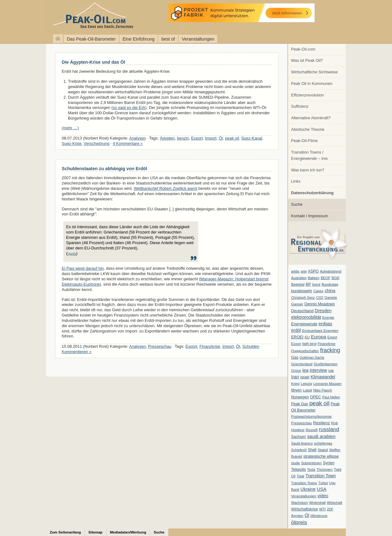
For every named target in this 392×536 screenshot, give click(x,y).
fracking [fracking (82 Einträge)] (330, 350)
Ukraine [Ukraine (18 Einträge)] (308, 489)
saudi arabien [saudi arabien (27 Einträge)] (321, 436)
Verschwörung (96, 143)
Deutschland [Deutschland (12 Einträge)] (302, 311)
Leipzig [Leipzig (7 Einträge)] (306, 384)
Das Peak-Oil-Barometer (91, 39)
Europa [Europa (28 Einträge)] (318, 337)
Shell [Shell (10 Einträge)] (312, 450)
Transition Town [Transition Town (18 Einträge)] (321, 476)
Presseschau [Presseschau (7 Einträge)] (301, 423)
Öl (221, 138)
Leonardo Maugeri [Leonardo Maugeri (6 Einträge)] (327, 384)
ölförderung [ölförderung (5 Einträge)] (319, 516)
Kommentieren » (77, 352)
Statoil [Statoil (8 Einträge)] (323, 450)
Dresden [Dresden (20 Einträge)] (323, 311)
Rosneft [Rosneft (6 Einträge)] (311, 430)
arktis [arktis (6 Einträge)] (295, 271)
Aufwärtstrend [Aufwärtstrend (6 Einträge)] (331, 271)
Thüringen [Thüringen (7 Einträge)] (325, 470)
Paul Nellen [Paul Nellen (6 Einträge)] (331, 397)
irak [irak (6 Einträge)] (331, 371)
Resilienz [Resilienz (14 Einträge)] (321, 423)
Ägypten (167, 138)
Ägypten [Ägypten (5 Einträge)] (297, 516)
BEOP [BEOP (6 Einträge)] (325, 278)
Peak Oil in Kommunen (312, 84)
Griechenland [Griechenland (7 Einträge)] (302, 364)
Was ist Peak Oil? (307, 60)
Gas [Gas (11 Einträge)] (295, 357)
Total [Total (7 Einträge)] (300, 476)
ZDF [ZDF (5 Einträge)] (330, 509)
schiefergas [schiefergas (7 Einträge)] (323, 443)
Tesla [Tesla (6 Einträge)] (311, 470)
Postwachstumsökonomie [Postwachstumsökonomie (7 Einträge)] (311, 416)
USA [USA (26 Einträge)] (322, 489)
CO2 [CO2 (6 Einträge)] (320, 298)
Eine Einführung (139, 39)
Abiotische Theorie (308, 129)
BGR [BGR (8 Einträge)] (336, 278)
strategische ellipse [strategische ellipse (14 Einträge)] (321, 456)
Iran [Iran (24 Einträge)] (295, 377)
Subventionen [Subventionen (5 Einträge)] (311, 463)
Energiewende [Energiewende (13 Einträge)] (304, 324)
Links (296, 181)
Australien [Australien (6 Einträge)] (299, 278)
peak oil (232, 138)
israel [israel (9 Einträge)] (305, 377)
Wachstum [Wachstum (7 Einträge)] (300, 503)
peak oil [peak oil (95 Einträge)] (319, 403)
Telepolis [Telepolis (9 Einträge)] (299, 470)
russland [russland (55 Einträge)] (329, 429)
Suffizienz (300, 106)
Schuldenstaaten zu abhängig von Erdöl (104, 169)
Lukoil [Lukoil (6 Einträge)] (307, 390)
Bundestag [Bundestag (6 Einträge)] (330, 284)
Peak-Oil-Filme (305, 141)
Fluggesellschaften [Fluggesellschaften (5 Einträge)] (305, 351)
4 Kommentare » (128, 143)
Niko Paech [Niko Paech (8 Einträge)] (323, 390)
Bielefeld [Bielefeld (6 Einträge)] (298, 284)
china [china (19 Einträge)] (330, 291)
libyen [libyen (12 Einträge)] (296, 390)
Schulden (251, 346)
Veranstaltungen (198, 39)
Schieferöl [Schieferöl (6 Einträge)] (299, 450)
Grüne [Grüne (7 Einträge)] (296, 371)
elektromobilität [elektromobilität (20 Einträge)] (306, 317)
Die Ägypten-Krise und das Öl (93, 62)
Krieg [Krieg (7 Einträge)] (295, 384)
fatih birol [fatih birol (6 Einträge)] (309, 344)
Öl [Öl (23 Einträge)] (307, 515)
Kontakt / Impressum (310, 216)
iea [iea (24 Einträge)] (306, 370)
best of (168, 39)
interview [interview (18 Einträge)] (318, 370)
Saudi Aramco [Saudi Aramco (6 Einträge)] (302, 443)
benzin (183, 138)
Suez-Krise (72, 143)
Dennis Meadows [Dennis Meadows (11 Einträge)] (320, 304)
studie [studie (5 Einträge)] (296, 463)
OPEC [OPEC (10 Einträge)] (315, 397)
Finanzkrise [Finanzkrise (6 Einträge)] (327, 344)
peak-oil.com (66, 16)
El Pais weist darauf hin (83, 268)
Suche (297, 204)
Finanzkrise (210, 346)
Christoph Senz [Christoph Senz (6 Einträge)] (303, 298)
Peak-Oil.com (303, 49)
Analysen (137, 138)
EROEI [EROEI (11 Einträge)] (297, 337)
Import (211, 138)
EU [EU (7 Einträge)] (307, 337)
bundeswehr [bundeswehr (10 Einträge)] (302, 291)
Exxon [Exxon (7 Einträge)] (296, 344)
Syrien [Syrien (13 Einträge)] (328, 463)
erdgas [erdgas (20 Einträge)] (326, 324)
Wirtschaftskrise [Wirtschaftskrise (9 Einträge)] (305, 509)
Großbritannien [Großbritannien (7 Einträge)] (326, 364)
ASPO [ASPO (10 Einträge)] (313, 271)
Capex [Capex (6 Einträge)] (318, 291)
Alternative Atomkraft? (311, 118)
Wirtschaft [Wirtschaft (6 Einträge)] (334, 503)
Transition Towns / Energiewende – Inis (309, 155)
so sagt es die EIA (129, 108)
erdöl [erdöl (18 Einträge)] (296, 330)
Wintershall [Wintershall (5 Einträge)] (317, 503)
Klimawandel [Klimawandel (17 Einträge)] (323, 377)
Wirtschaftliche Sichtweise (315, 72)
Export (197, 138)
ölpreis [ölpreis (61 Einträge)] (299, 522)
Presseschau (160, 346)
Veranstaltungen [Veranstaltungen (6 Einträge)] (304, 496)
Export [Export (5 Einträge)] (332, 337)
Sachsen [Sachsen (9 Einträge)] (299, 437)
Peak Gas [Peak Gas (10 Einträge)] (300, 404)
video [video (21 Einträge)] (323, 496)
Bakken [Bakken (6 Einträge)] (314, 278)
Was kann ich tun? (308, 170)
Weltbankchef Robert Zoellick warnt (166, 188)
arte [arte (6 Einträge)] (304, 271)
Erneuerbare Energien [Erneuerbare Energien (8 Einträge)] (320, 331)
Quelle (72, 254)
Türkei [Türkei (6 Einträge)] (323, 483)
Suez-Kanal (252, 138)
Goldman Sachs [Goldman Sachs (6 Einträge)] (312, 357)
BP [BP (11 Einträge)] (309, 284)
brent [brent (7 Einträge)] (316, 284)
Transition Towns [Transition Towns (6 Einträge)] (304, 483)
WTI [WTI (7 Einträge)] (322, 509)
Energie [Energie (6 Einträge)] (328, 317)
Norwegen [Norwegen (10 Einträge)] (300, 397)
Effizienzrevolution (308, 95)
